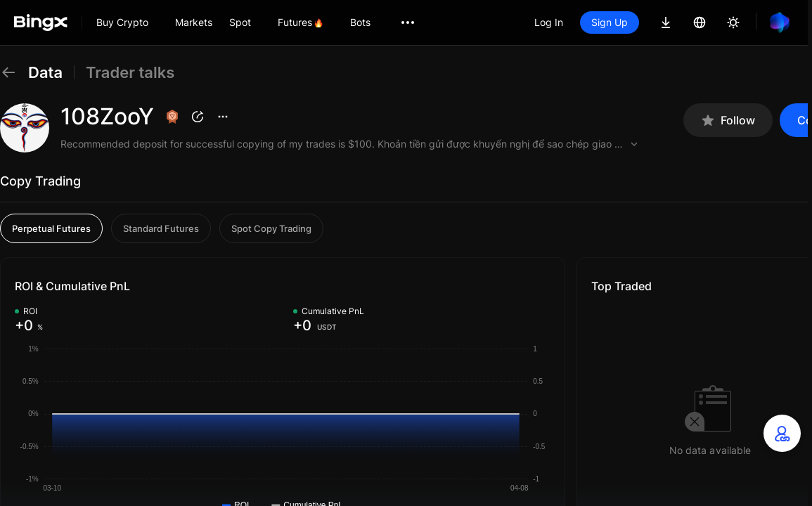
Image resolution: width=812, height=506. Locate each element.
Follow (728, 121)
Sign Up (610, 22)
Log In (549, 22)
